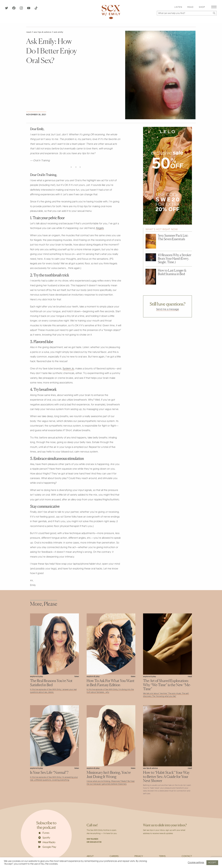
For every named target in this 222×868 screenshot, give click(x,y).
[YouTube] (29, 9)
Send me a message (168, 309)
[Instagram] (22, 9)
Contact (187, 856)
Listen (178, 7)
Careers (114, 856)
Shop (202, 7)
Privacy (139, 856)
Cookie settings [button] (196, 863)
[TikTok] (36, 9)
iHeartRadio (47, 842)
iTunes (44, 833)
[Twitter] (7, 9)
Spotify (44, 838)
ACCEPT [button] (212, 863)
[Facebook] (14, 9)
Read (190, 7)
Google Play (47, 847)
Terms (162, 856)
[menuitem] (178, 7)
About (90, 856)
